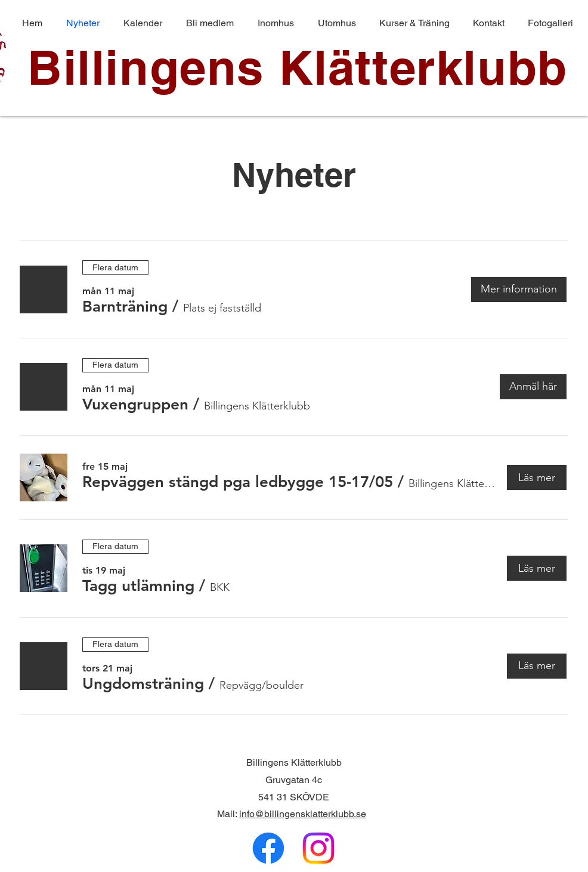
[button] (125, 307)
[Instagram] (318, 848)
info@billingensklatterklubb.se (303, 814)
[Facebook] (268, 848)
